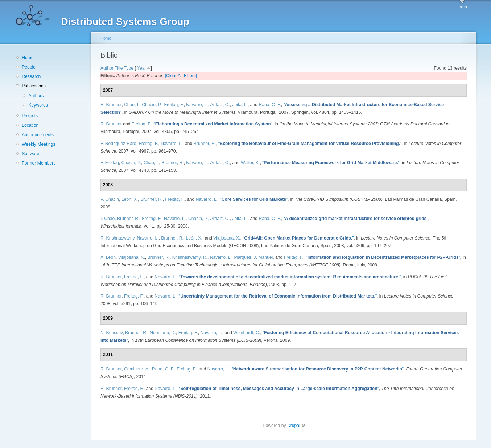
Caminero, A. (137, 369)
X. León (108, 257)
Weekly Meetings (38, 144)
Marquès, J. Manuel (254, 257)
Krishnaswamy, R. (190, 257)
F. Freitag (110, 163)
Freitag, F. (174, 105)
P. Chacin (110, 199)
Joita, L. (240, 105)
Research (31, 76)
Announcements (38, 135)
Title (119, 68)
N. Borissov (112, 333)
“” (213, 124)
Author (107, 68)
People (29, 67)
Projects (30, 116)
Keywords (38, 105)
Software (30, 154)
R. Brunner (111, 105)
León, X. (130, 199)
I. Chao (108, 219)
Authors (36, 96)
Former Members (39, 163)
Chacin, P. (152, 105)
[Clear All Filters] (181, 76)
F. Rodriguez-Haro (118, 144)
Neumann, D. (163, 333)
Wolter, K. (250, 163)
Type (129, 68)
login (462, 7)
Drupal (296, 426)
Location (30, 125)
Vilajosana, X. (227, 238)
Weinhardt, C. (247, 333)
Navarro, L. (197, 105)
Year (142, 68)
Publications (34, 86)
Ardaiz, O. (220, 105)
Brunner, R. (205, 144)
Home (28, 58)
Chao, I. (132, 105)
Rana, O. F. (270, 105)
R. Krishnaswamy (117, 238)
